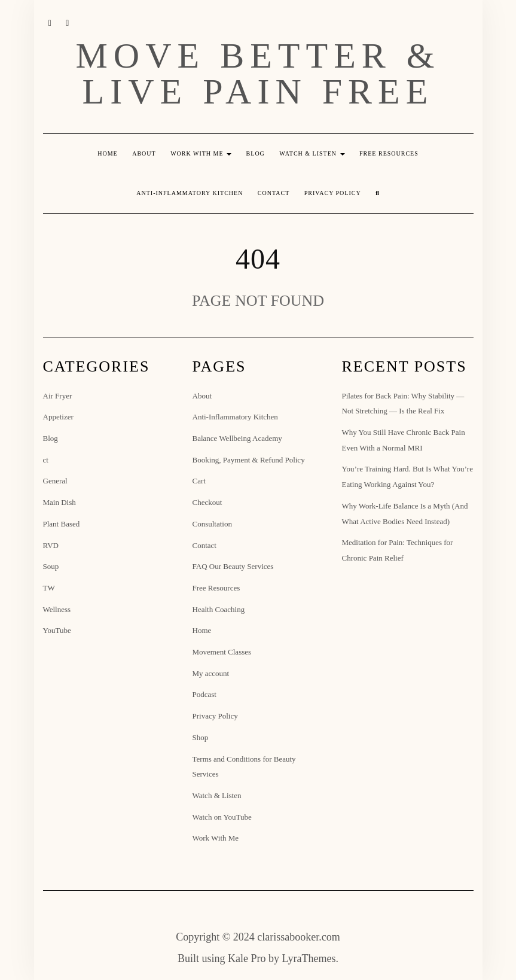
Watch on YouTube (222, 817)
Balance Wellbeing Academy (237, 438)
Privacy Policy (333, 193)
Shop (201, 737)
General (55, 481)
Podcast (204, 694)
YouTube (68, 22)
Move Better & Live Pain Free (258, 74)
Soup (51, 566)
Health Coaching (219, 609)
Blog (256, 153)
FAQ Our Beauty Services (233, 566)
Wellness (57, 609)
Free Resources (389, 153)
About (144, 153)
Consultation (212, 524)
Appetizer (58, 417)
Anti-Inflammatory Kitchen (190, 193)
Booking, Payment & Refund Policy (249, 460)
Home (107, 153)
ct (46, 460)
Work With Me (201, 153)
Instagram (51, 22)
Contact (274, 193)
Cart (199, 481)
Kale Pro (247, 958)
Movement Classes (222, 652)
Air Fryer (58, 396)
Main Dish (59, 502)
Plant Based (62, 524)
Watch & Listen (312, 153)
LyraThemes (309, 958)
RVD (51, 545)
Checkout (207, 502)
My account (211, 673)
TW (49, 588)
